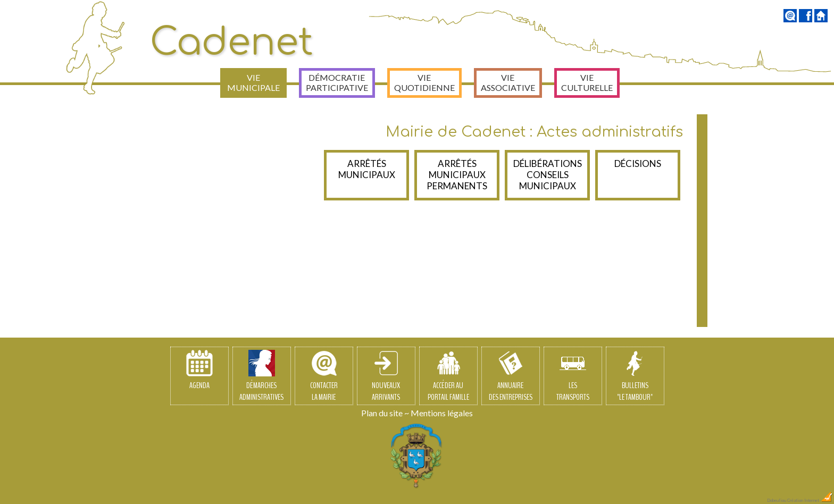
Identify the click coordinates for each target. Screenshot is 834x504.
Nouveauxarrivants (386, 376)
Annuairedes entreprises (511, 376)
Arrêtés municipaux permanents (457, 175)
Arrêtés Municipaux (367, 169)
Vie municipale (253, 82)
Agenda (199, 371)
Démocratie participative (337, 82)
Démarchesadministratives (261, 376)
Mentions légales (442, 413)
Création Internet (810, 500)
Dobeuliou (777, 500)
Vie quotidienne (424, 82)
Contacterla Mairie (324, 376)
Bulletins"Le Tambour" (635, 376)
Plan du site (382, 413)
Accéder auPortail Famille (448, 376)
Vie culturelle (587, 82)
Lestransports (573, 376)
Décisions (638, 163)
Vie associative (508, 82)
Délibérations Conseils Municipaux (548, 175)
